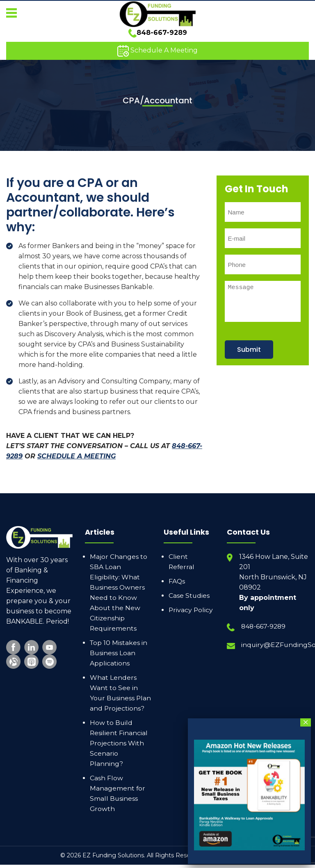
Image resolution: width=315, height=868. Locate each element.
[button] (11, 11)
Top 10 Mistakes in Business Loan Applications (119, 646)
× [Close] (306, 722)
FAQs (177, 574)
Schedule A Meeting (157, 53)
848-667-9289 (158, 35)
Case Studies (189, 589)
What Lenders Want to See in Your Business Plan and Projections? (114, 691)
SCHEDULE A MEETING (76, 449)
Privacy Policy (191, 603)
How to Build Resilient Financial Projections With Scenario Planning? (119, 746)
